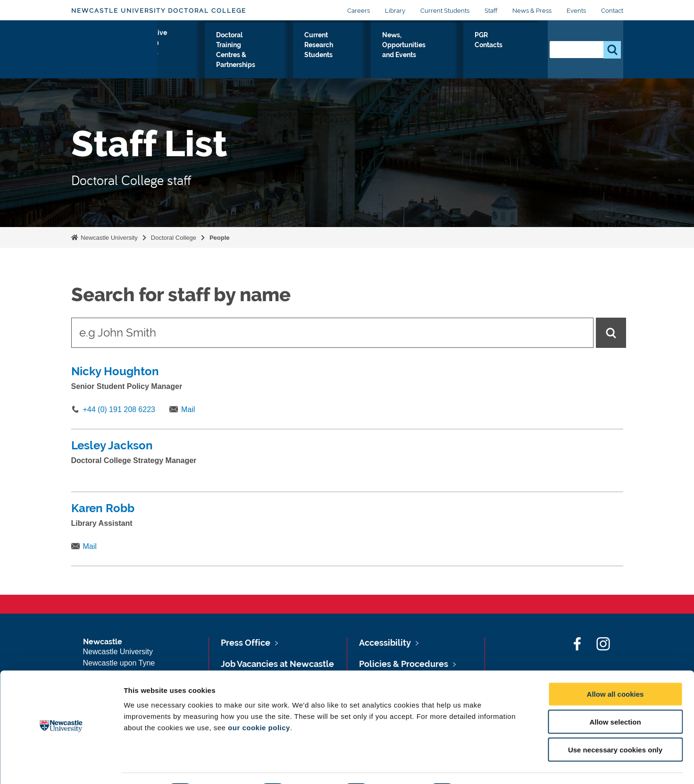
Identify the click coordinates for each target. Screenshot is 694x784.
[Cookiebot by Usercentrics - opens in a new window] (61, 766)
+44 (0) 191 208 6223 (119, 409)
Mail (188, 409)
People (220, 238)
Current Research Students (375, 57)
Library (395, 11)
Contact (612, 11)
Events (576, 11)
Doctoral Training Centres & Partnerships (289, 51)
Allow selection (615, 696)
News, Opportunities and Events (451, 57)
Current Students (445, 11)
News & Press (532, 11)
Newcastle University (109, 238)
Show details (495, 765)
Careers (359, 11)
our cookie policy (259, 702)
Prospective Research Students (197, 57)
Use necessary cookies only (615, 724)
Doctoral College (174, 238)
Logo (114, 55)
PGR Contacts (516, 51)
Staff (491, 11)
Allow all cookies (615, 668)
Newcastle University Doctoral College (159, 11)
